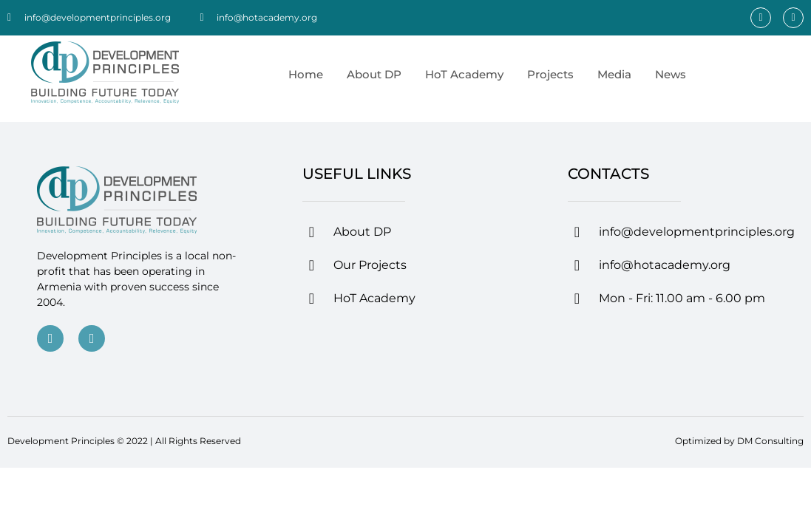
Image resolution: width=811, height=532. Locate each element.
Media (614, 74)
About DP (374, 74)
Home (306, 74)
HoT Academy (464, 74)
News (671, 74)
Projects (550, 74)
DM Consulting (770, 441)
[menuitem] (710, 75)
